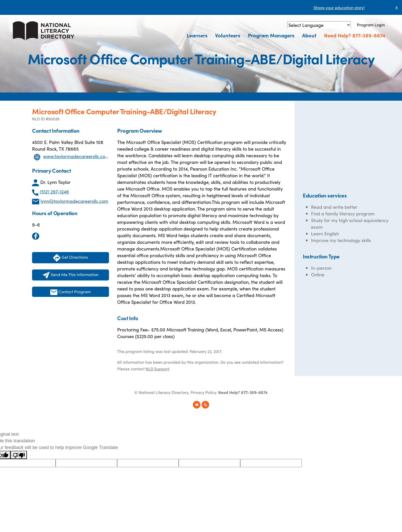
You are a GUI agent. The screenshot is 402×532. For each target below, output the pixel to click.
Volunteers (228, 35)
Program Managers (271, 35)
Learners (197, 35)
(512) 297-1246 (54, 191)
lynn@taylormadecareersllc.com (74, 201)
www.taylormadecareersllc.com (76, 156)
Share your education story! (339, 7)
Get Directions (71, 258)
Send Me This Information (71, 275)
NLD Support (157, 369)
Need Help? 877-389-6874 (355, 35)
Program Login (371, 25)
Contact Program (71, 292)
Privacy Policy (203, 392)
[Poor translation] (19, 455)
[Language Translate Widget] (319, 25)
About (309, 35)
